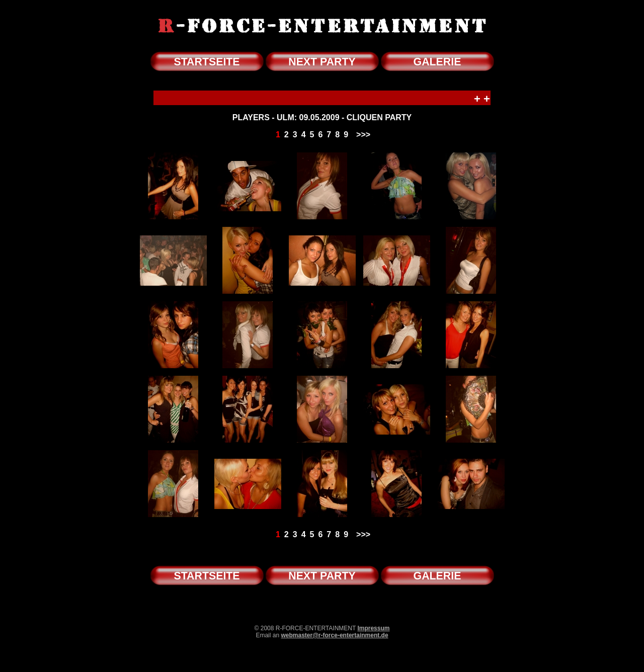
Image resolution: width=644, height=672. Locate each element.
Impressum (373, 628)
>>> (363, 135)
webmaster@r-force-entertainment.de (334, 635)
